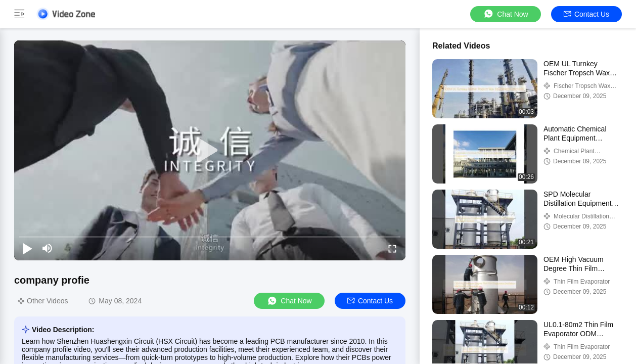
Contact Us (586, 14)
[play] (210, 151)
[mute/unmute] (48, 248)
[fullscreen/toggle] (392, 248)
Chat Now (505, 14)
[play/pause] (27, 248)
